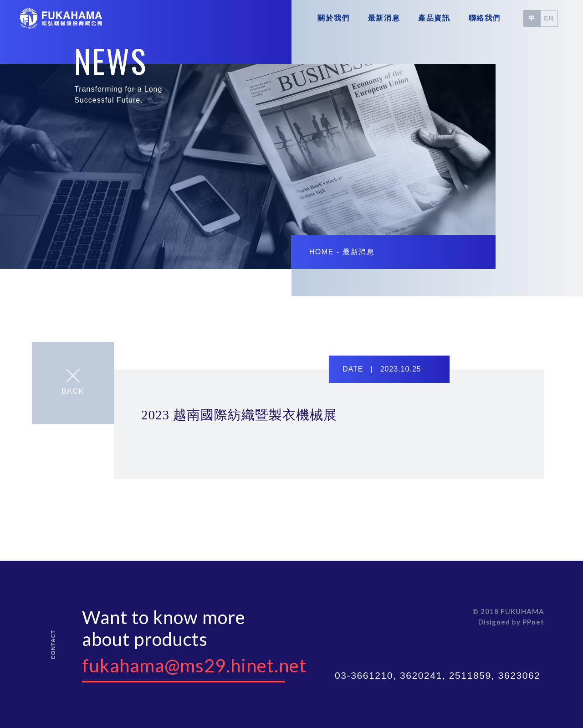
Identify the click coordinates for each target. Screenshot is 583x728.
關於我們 (333, 18)
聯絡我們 (485, 18)
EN (549, 18)
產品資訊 (434, 18)
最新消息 (384, 18)
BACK (73, 382)
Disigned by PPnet (511, 622)
